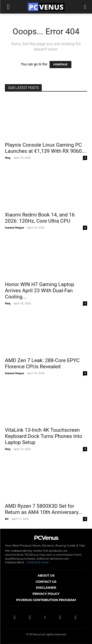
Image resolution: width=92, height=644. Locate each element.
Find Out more (38, 562)
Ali (7, 519)
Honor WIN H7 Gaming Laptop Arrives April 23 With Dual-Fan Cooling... (39, 291)
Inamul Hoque (14, 227)
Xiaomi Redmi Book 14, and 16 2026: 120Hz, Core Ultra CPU (40, 218)
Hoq (8, 158)
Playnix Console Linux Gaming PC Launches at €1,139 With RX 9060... (45, 148)
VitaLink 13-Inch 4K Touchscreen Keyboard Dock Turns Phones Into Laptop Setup (44, 436)
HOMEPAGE (60, 65)
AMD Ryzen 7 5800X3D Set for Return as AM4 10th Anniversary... (44, 509)
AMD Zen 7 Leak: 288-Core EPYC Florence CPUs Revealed (42, 363)
